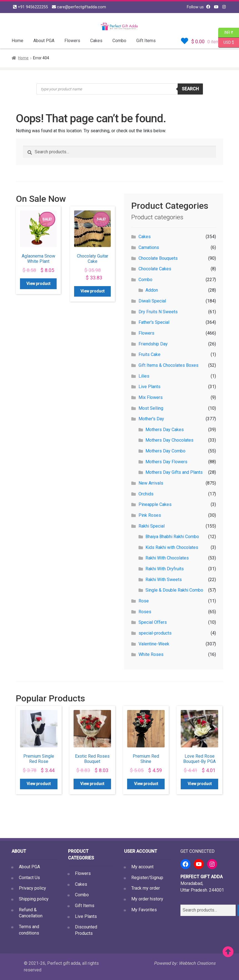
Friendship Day (153, 344)
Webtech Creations (197, 963)
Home (17, 41)
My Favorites (144, 910)
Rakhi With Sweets (164, 580)
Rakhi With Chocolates (167, 558)
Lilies (144, 376)
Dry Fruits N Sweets (158, 312)
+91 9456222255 (31, 7)
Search (190, 89)
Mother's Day (151, 419)
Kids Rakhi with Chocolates (172, 547)
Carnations (149, 247)
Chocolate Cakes (155, 269)
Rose (144, 601)
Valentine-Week (154, 644)
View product (38, 284)
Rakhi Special (152, 526)
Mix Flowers (151, 397)
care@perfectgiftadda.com (79, 7)
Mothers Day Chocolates (169, 440)
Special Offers (153, 622)
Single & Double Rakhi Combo (174, 590)
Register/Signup (147, 878)
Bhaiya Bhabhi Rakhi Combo (172, 537)
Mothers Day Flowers (166, 462)
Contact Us (29, 878)
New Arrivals (151, 483)
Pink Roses (150, 515)
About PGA (44, 41)
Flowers (72, 41)
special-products (155, 633)
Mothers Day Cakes (165, 430)
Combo (119, 41)
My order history (147, 899)
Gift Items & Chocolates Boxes (168, 365)
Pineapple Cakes (155, 504)
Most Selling (151, 408)
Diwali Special (152, 301)
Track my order (146, 888)
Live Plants (149, 387)
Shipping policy (34, 899)
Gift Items (146, 41)
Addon (152, 290)
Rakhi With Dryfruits (165, 569)
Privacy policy (32, 888)
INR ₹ (226, 33)
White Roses (151, 654)
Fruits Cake (149, 354)
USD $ (229, 43)
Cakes (96, 41)
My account (142, 867)
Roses (145, 612)
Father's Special (154, 322)
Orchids (146, 494)
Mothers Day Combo (165, 451)
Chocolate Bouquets (158, 258)
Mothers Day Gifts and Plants (174, 472)
